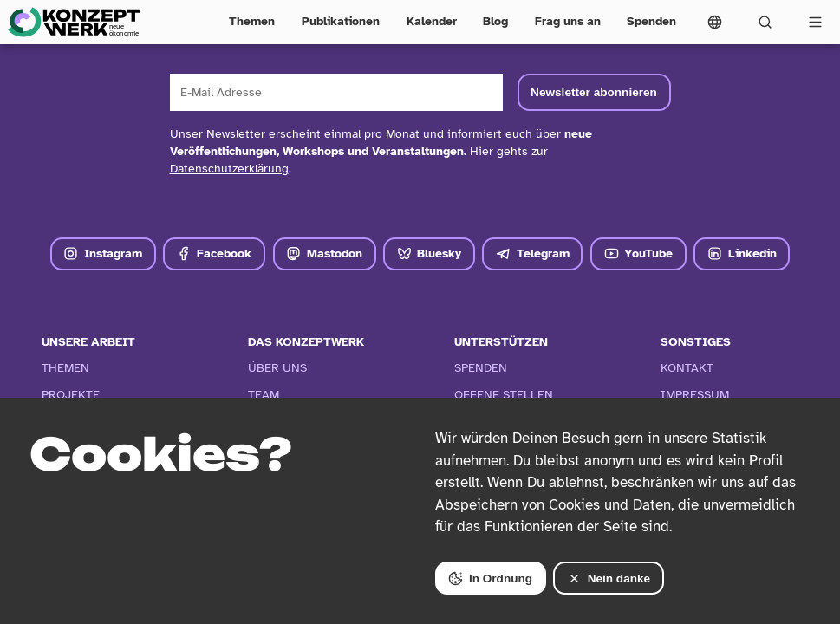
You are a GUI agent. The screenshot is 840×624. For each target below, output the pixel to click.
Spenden (651, 21)
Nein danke (609, 578)
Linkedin (742, 253)
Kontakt (687, 368)
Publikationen (341, 21)
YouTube (639, 253)
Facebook (215, 253)
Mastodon (324, 253)
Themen (252, 21)
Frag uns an (568, 21)
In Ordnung (490, 578)
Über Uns (277, 368)
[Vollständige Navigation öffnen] (815, 22)
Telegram (533, 253)
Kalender (432, 21)
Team (264, 395)
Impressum (695, 395)
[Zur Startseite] (74, 22)
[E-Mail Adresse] (336, 92)
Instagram (103, 253)
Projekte (71, 395)
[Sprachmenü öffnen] (715, 22)
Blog (495, 21)
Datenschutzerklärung (229, 169)
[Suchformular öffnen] (765, 22)
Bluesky (430, 253)
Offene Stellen (504, 395)
